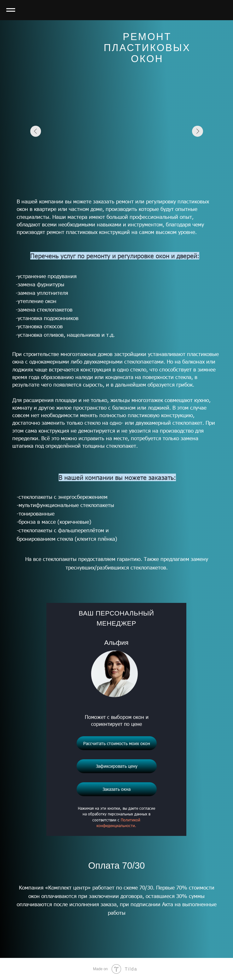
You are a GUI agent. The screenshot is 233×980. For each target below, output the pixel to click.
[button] (117, 789)
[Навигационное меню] (11, 10)
